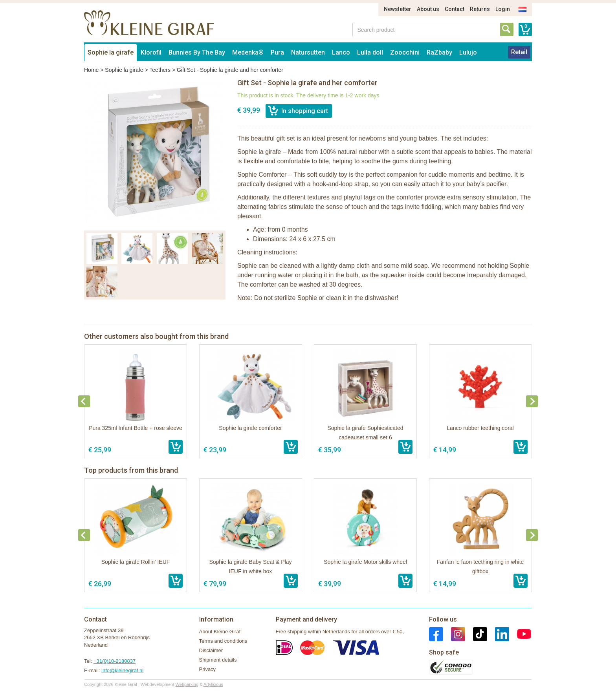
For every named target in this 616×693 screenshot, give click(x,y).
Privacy (208, 669)
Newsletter (398, 9)
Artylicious (213, 684)
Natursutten (308, 52)
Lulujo (468, 52)
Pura (277, 52)
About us (428, 9)
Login (503, 9)
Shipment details (218, 660)
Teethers (160, 70)
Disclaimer (211, 650)
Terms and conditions (223, 641)
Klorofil (151, 52)
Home (91, 70)
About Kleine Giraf (220, 632)
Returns (480, 9)
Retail (519, 52)
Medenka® (248, 52)
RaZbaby (439, 52)
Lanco (341, 52)
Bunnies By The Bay (197, 52)
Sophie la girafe (111, 52)
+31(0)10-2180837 (115, 661)
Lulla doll (370, 52)
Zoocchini (405, 52)
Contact (455, 9)
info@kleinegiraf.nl (122, 670)
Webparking (187, 684)
